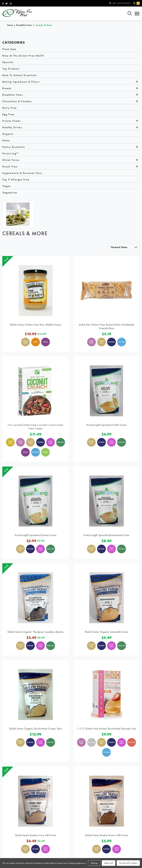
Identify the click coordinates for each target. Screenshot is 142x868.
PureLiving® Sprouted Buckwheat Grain (106, 535)
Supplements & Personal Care (22, 173)
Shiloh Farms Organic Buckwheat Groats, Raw (35, 729)
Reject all (109, 863)
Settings (94, 863)
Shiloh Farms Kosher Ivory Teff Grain (35, 835)
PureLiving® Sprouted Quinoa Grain (36, 535)
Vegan (7, 186)
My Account (120, 3)
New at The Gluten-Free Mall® (23, 56)
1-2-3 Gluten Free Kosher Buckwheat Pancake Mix (107, 729)
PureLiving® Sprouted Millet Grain (107, 425)
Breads (7, 88)
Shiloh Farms (11, 160)
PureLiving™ (10, 154)
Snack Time (10, 167)
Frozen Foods (11, 121)
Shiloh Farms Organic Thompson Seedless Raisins (35, 632)
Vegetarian (10, 193)
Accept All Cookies (128, 863)
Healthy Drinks (12, 127)
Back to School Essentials (20, 75)
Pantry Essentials (14, 147)
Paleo (6, 141)
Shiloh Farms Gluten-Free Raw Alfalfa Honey (35, 325)
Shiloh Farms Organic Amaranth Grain (107, 632)
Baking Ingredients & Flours (21, 82)
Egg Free (8, 114)
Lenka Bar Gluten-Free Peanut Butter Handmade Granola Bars (107, 326)
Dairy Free (10, 108)
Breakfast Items (13, 95)
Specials (8, 62)
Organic (8, 134)
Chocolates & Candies (17, 101)
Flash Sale (9, 49)
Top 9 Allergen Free (16, 180)
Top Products (11, 69)
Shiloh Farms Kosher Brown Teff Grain (106, 835)
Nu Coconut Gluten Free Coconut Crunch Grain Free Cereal (35, 427)
